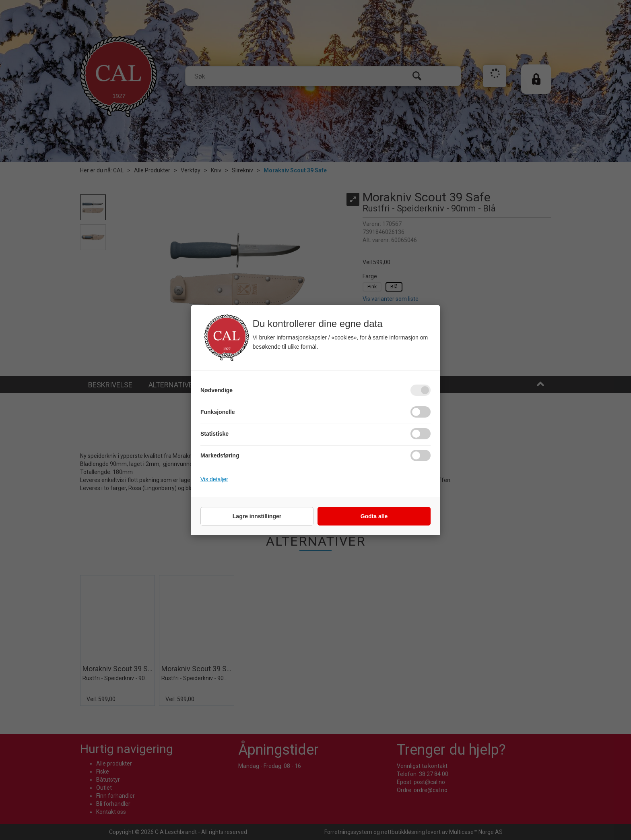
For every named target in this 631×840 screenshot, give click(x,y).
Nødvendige (217, 390)
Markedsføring (220, 455)
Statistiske (214, 434)
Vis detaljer (214, 479)
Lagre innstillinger (257, 516)
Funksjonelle (218, 412)
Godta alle (374, 516)
